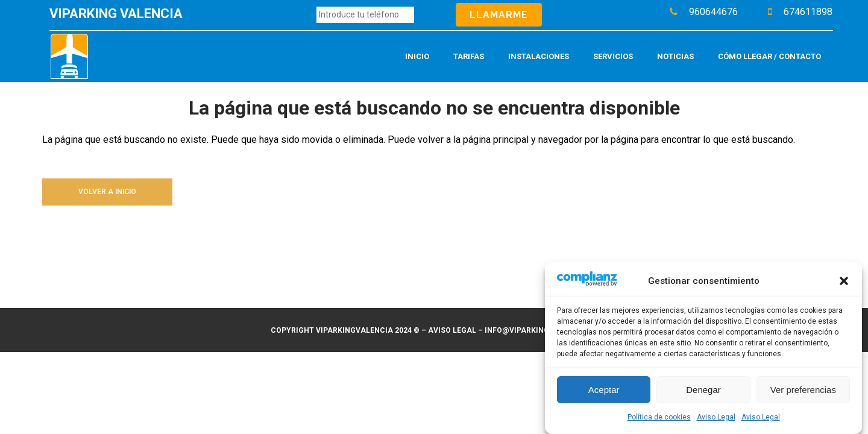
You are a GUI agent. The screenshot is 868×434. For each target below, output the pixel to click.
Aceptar (604, 390)
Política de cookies (659, 418)
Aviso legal (452, 330)
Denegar (703, 390)
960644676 (713, 12)
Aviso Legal (716, 418)
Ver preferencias (803, 390)
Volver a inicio (107, 192)
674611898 (808, 12)
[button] (844, 281)
